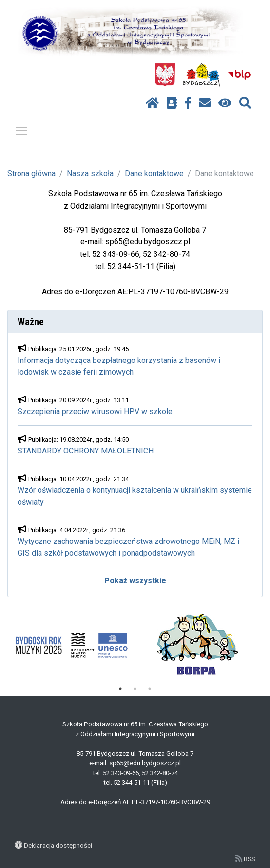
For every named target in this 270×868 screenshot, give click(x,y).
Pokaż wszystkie (135, 581)
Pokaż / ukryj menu (22, 129)
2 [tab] (135, 689)
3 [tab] (150, 689)
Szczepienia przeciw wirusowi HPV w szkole (95, 411)
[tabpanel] (71, 645)
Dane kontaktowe (154, 173)
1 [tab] (120, 689)
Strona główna (31, 173)
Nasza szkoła (90, 173)
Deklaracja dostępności (58, 845)
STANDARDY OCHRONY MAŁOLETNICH (86, 451)
